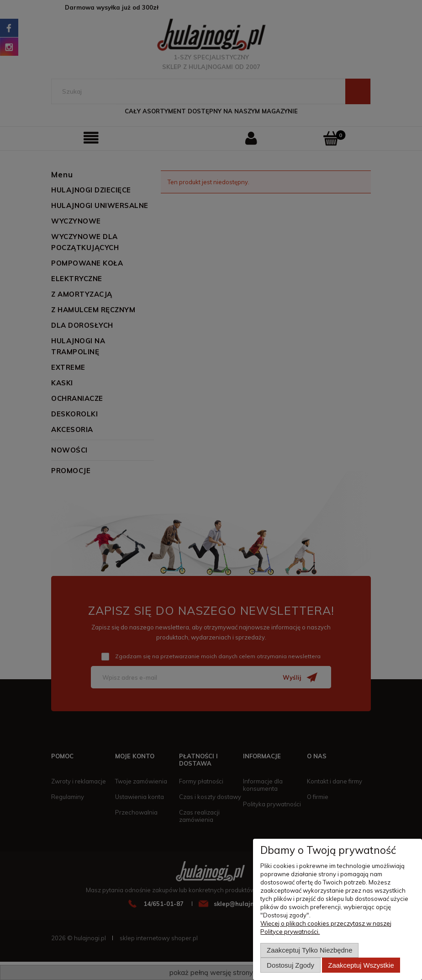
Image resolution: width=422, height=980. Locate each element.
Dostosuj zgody (290, 965)
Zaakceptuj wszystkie (361, 965)
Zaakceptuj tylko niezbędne (309, 950)
